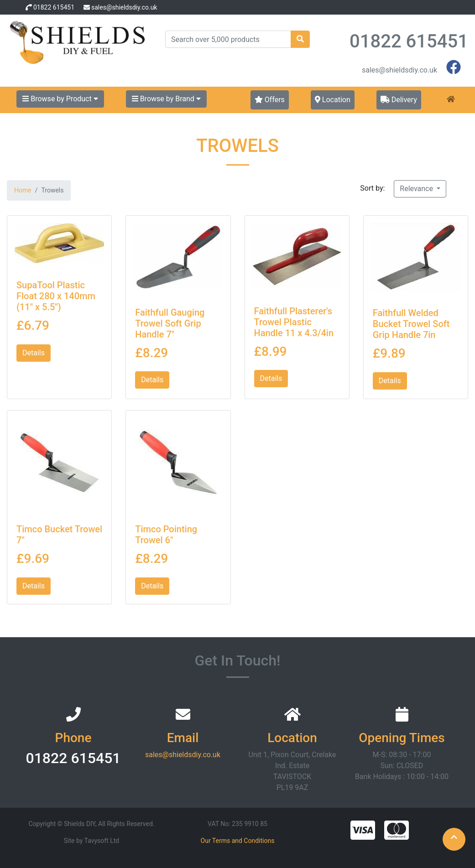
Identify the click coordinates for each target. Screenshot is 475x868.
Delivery (399, 100)
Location (333, 100)
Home (23, 190)
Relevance (417, 189)
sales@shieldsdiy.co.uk (124, 7)
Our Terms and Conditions (238, 841)
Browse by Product (60, 99)
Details (34, 353)
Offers (270, 100)
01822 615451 (54, 7)
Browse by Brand (166, 99)
